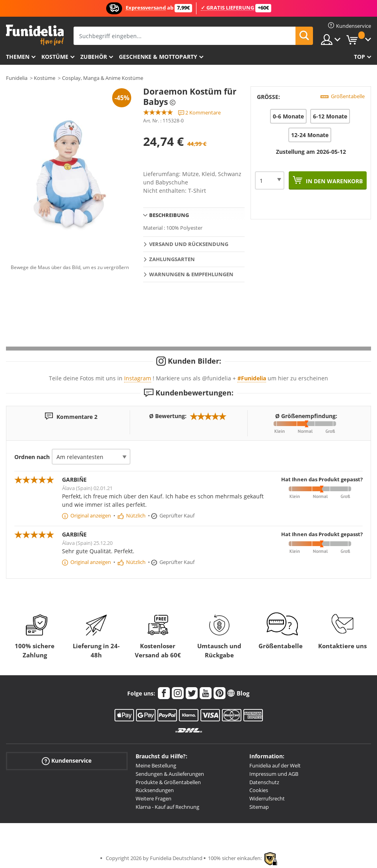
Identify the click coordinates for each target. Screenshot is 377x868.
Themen (18, 57)
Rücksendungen (155, 790)
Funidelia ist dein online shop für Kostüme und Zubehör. (35, 35)
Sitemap (259, 807)
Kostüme (55, 57)
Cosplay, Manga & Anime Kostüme (103, 78)
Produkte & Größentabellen (168, 782)
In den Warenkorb (333, 181)
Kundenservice (67, 761)
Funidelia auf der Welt (275, 765)
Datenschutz (264, 782)
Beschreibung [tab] (169, 215)
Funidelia (17, 78)
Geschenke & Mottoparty (158, 57)
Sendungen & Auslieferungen (170, 774)
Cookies (259, 790)
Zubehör (94, 57)
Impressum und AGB (274, 774)
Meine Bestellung (156, 765)
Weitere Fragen (154, 798)
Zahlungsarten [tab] (172, 259)
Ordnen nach (32, 457)
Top (360, 57)
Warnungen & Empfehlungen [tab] (191, 274)
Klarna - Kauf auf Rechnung (167, 807)
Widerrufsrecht (267, 798)
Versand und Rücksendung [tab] (189, 244)
